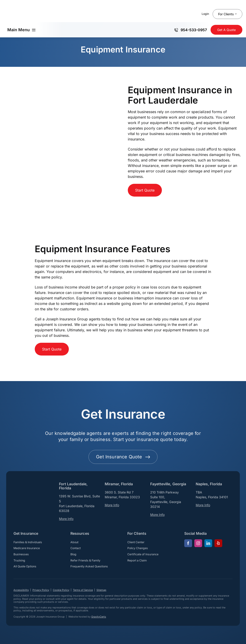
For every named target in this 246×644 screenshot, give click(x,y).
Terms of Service (83, 590)
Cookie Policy (61, 590)
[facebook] (188, 543)
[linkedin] (208, 543)
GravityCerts (99, 617)
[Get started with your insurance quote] (123, 457)
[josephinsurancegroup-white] (32, 490)
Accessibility (21, 590)
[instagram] (198, 543)
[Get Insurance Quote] (226, 30)
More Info (66, 519)
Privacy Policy (41, 590)
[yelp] (218, 543)
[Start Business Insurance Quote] (145, 190)
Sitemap (101, 590)
